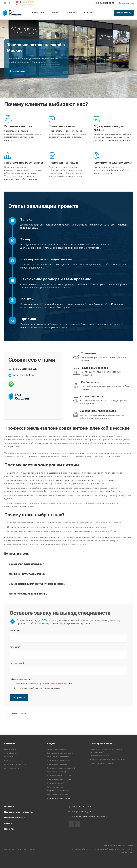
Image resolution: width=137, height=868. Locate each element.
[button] (68, 563)
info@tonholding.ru (82, 812)
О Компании (10, 749)
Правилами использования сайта (55, 684)
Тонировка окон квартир (58, 760)
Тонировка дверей (56, 787)
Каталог (9, 823)
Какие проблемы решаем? (102, 763)
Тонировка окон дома (57, 764)
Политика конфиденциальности (118, 846)
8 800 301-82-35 (106, 3)
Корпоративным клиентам (19, 812)
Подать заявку (124, 13)
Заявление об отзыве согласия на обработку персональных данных (102, 849)
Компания (10, 744)
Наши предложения (101, 744)
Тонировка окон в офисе (58, 772)
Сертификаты (10, 753)
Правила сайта (126, 853)
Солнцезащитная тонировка (60, 753)
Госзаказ (9, 806)
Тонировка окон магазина (59, 779)
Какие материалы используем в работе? (108, 759)
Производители (12, 768)
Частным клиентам (15, 818)
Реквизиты (9, 757)
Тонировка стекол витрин (59, 798)
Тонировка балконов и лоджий (61, 768)
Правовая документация (16, 764)
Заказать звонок (126, 3)
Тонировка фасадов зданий (60, 776)
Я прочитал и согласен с (41, 684)
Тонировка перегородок (58, 757)
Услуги (51, 744)
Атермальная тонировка (58, 791)
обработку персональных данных (44, 688)
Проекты (9, 829)
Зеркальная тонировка (58, 794)
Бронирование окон (56, 749)
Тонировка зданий (56, 783)
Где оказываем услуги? (100, 756)
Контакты (9, 760)
